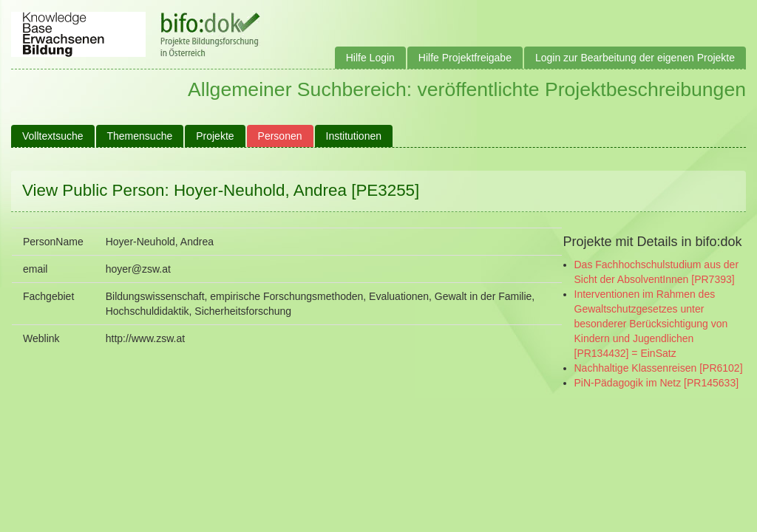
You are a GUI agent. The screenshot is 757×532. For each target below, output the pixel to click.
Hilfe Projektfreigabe (465, 58)
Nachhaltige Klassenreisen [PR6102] (659, 368)
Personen (280, 136)
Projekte (215, 136)
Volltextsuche (53, 136)
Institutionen (354, 136)
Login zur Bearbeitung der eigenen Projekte (635, 58)
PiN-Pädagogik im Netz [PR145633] (657, 383)
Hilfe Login (370, 58)
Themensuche (140, 136)
